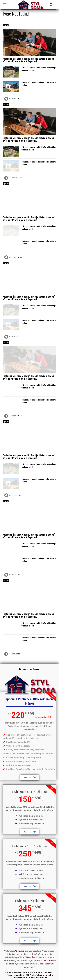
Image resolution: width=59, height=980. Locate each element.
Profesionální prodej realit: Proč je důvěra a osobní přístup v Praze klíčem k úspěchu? (29, 60)
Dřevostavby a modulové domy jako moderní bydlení (39, 84)
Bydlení (6, 25)
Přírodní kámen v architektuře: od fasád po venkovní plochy (39, 69)
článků (29, 957)
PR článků (19, 951)
